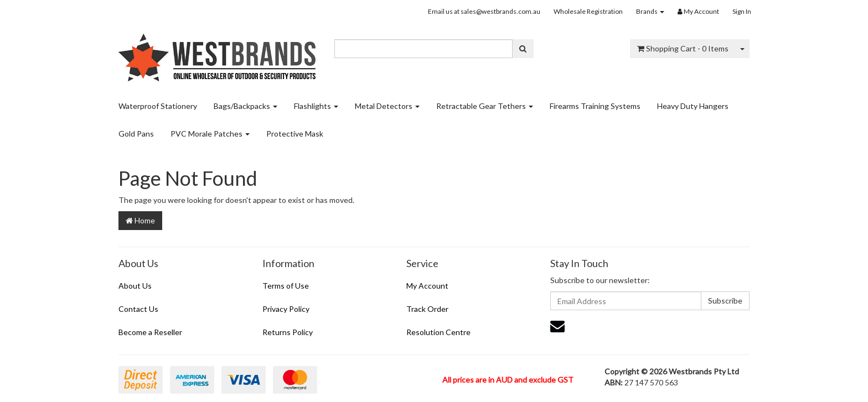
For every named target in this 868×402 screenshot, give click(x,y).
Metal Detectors (387, 106)
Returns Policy (288, 332)
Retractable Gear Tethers (485, 106)
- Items (683, 48)
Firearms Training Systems (595, 106)
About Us (135, 286)
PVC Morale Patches (210, 134)
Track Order (427, 309)
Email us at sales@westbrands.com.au (484, 11)
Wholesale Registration (588, 11)
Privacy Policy (286, 309)
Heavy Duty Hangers (693, 106)
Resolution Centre (438, 332)
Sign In (742, 11)
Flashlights (316, 106)
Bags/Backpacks (246, 106)
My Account (427, 286)
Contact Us (138, 309)
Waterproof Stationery (158, 106)
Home (140, 220)
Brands (650, 11)
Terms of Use (286, 286)
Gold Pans (136, 134)
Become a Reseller (150, 332)
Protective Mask (295, 134)
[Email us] (557, 326)
